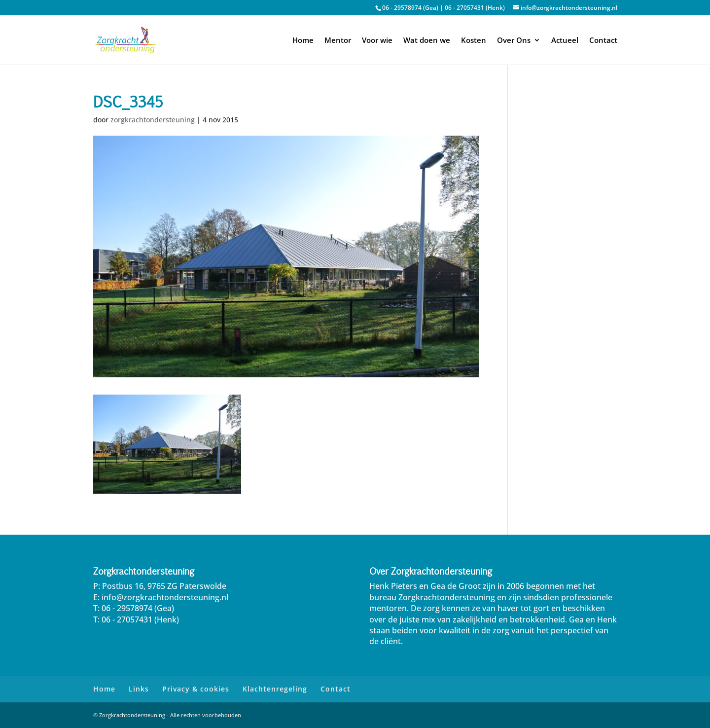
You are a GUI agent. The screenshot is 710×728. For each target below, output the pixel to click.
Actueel (565, 41)
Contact (603, 41)
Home (303, 41)
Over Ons (514, 41)
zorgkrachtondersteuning (153, 120)
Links (139, 689)
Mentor (338, 41)
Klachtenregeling (275, 689)
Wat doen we (427, 41)
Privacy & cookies (196, 689)
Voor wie (377, 41)
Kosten (474, 41)
